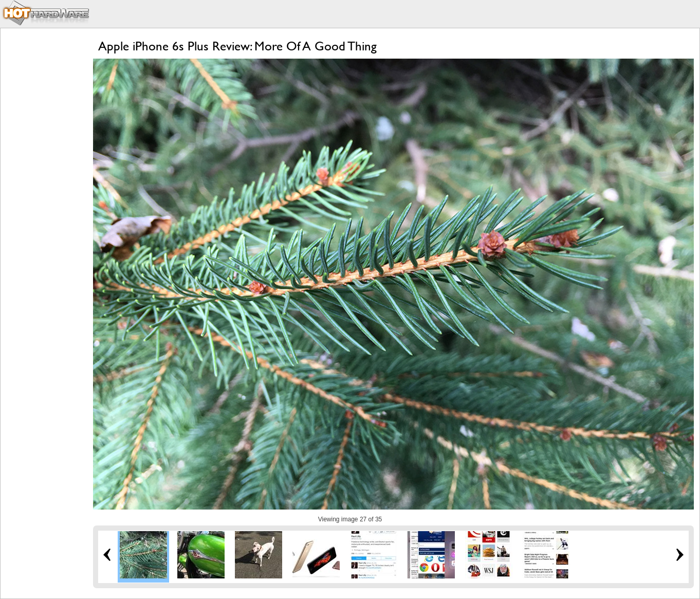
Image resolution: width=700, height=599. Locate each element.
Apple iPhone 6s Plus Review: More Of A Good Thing (237, 46)
